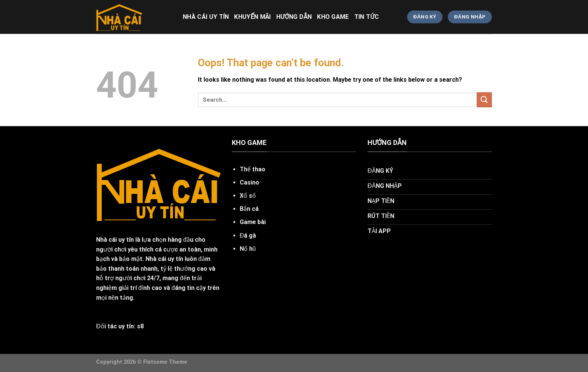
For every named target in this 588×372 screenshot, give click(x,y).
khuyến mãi (252, 17)
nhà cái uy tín (206, 17)
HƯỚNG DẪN (294, 17)
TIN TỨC (367, 17)
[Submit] (484, 100)
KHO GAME (333, 17)
